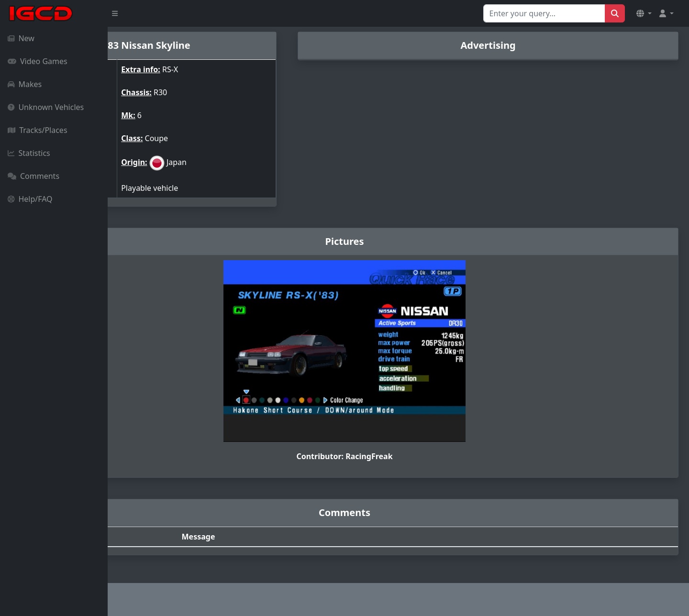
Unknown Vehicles (46, 107)
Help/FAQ (30, 199)
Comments (33, 176)
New (21, 38)
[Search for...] (544, 13)
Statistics (29, 153)
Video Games (38, 61)
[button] (644, 13)
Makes (25, 84)
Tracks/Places (38, 130)
